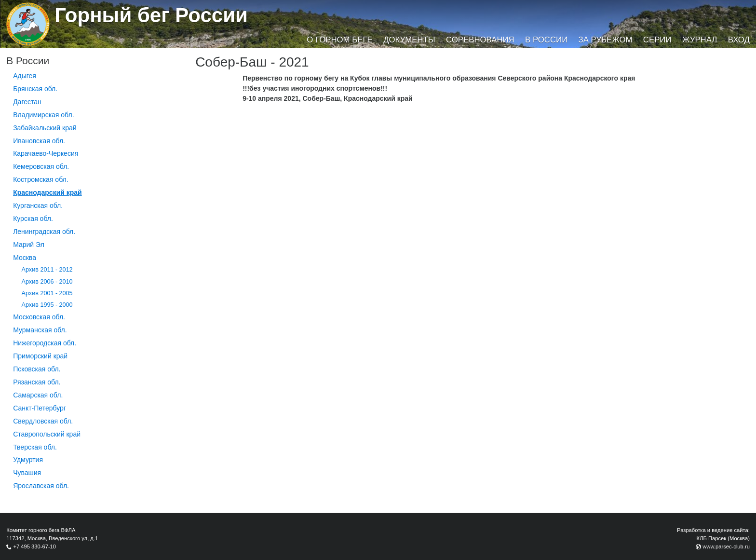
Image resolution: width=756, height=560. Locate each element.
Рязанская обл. (37, 382)
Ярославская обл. (41, 486)
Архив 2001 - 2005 (47, 293)
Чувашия (27, 473)
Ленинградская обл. (44, 232)
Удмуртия (28, 460)
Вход (739, 40)
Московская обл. (39, 317)
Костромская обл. (40, 179)
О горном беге (339, 40)
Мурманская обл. (40, 330)
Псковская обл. (37, 369)
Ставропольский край (47, 434)
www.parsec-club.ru (726, 546)
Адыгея (25, 76)
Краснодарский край (47, 192)
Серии (657, 40)
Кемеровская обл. (41, 166)
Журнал (700, 40)
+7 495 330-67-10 (34, 546)
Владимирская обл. (43, 115)
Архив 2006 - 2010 (47, 282)
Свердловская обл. (43, 421)
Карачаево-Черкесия (46, 153)
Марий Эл (29, 245)
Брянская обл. (35, 89)
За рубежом (606, 40)
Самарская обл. (38, 395)
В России (546, 40)
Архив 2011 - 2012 (47, 270)
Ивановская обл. (39, 141)
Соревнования (480, 40)
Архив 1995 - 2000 (47, 305)
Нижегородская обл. (45, 343)
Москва (25, 258)
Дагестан (27, 102)
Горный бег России (151, 15)
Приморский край (40, 356)
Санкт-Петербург (40, 408)
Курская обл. (33, 219)
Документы (409, 40)
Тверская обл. (35, 447)
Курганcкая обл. (38, 205)
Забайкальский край (45, 128)
